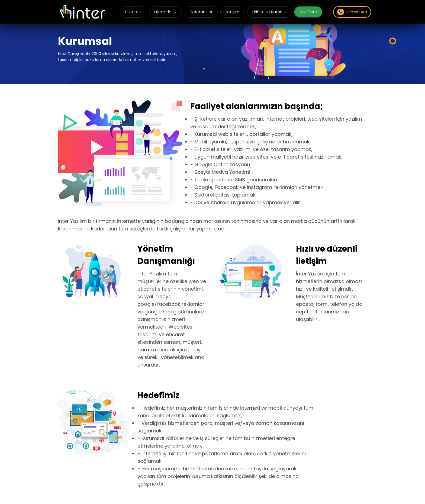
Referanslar (201, 12)
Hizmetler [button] (165, 12)
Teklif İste (308, 12)
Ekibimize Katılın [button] (269, 12)
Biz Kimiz (133, 12)
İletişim (232, 12)
